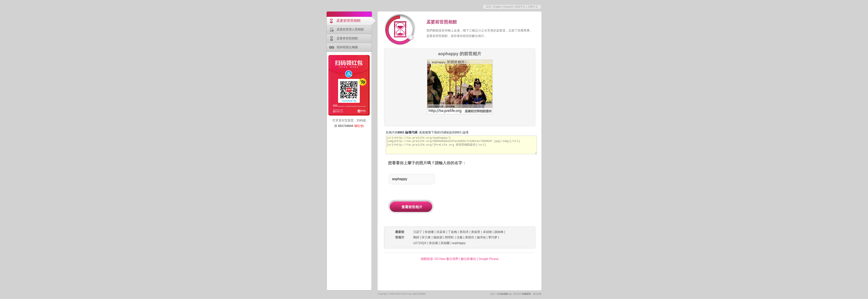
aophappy (459, 243)
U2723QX (420, 243)
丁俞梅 (452, 232)
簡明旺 (449, 237)
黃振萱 (476, 232)
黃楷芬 (470, 237)
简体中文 (520, 7)
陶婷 (416, 237)
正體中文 (533, 7)
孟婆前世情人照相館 (350, 29)
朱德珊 (429, 232)
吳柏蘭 (445, 243)
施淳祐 (481, 237)
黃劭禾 (464, 232)
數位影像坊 (469, 259)
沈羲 (460, 237)
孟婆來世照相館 (347, 38)
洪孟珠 (441, 232)
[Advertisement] (490, 196)
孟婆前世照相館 (349, 21)
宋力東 (426, 237)
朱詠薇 (434, 243)
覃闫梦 (493, 237)
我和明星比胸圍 (347, 47)
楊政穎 (438, 237)
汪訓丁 (418, 232)
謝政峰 (499, 232)
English (497, 7)
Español (508, 7)
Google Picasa (488, 259)
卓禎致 (487, 232)
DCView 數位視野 (446, 259)
